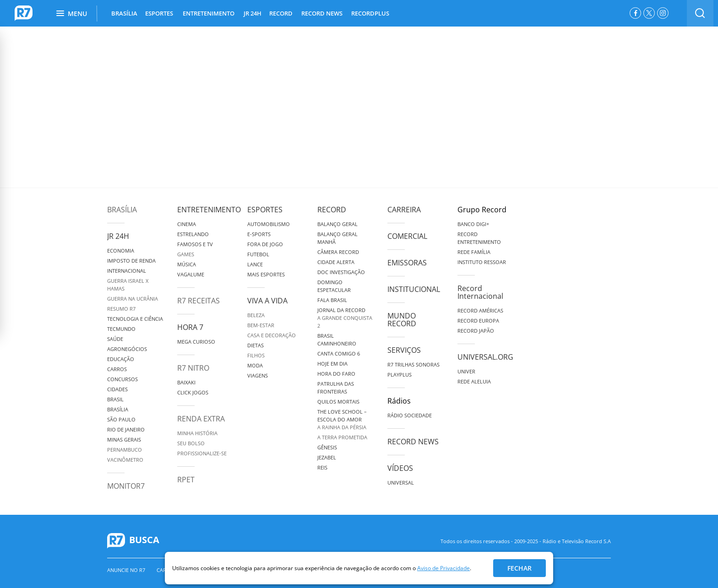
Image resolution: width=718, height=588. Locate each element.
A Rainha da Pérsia (342, 427)
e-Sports (259, 234)
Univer (466, 371)
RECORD (281, 13)
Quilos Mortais (338, 402)
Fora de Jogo (265, 244)
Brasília (122, 210)
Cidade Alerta (336, 262)
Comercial (407, 236)
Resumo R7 (121, 309)
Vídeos (400, 468)
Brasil (115, 399)
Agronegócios (127, 349)
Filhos (256, 355)
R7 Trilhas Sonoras (413, 364)
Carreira (404, 210)
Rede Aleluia (474, 381)
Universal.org (485, 357)
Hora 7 (190, 327)
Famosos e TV (195, 244)
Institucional (414, 289)
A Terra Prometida (342, 437)
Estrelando (193, 234)
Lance (255, 264)
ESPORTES (159, 13)
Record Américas (480, 310)
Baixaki (186, 382)
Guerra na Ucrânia (133, 299)
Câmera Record (338, 252)
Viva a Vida (267, 301)
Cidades (117, 389)
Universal (401, 483)
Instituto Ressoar (482, 262)
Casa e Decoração (272, 335)
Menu (72, 13)
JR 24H (253, 13)
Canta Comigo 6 (339, 353)
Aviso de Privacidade (443, 568)
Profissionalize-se (202, 453)
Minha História (197, 433)
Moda (255, 365)
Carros (117, 369)
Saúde (115, 339)
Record (332, 210)
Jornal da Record (341, 310)
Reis (322, 467)
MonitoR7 (126, 486)
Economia (121, 251)
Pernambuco (125, 450)
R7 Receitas (199, 301)
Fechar (519, 568)
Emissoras (407, 263)
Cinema (187, 224)
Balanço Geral (337, 224)
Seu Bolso (191, 443)
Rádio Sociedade (410, 415)
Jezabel (327, 457)
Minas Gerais (124, 440)
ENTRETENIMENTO (209, 13)
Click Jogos (193, 392)
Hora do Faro (336, 374)
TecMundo (121, 329)
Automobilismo (269, 224)
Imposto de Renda (131, 261)
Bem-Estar (261, 325)
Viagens (258, 375)
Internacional (127, 271)
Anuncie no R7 (126, 570)
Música (187, 264)
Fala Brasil (332, 300)
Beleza (256, 315)
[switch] (700, 13)
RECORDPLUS (370, 13)
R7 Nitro (193, 368)
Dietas (256, 345)
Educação (121, 359)
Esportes (265, 210)
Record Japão (476, 331)
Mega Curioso (196, 342)
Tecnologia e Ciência (135, 319)
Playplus (400, 375)
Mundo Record (402, 320)
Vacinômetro (125, 460)
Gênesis (327, 447)
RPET (186, 480)
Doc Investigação (341, 272)
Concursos (122, 379)
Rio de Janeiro (126, 429)
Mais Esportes (266, 274)
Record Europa (478, 321)
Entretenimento (209, 210)
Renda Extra (201, 419)
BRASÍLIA (124, 13)
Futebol (258, 254)
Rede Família (474, 252)
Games (186, 254)
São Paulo (121, 419)
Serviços (404, 350)
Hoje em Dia (332, 364)
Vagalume (191, 274)
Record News (413, 442)
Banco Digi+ (473, 224)
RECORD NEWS (322, 13)
